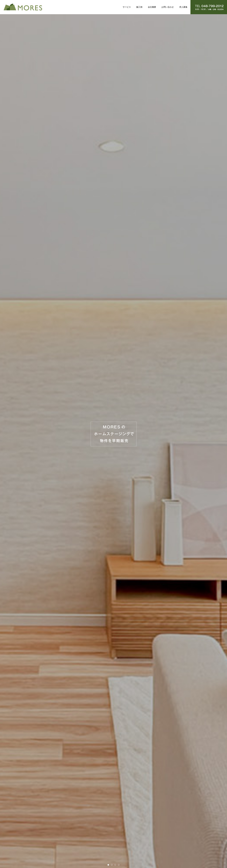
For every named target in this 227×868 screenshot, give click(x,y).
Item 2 (112, 865)
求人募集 (183, 7)
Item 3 (116, 865)
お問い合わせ (168, 7)
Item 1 (109, 865)
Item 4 (119, 865)
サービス (127, 7)
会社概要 (152, 7)
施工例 (139, 7)
